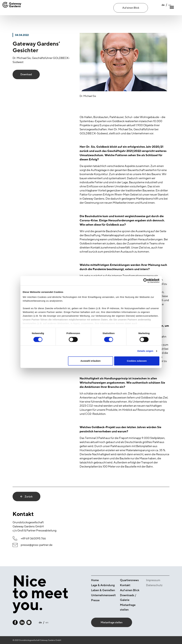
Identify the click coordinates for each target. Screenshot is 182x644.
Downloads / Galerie (128, 598)
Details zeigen (145, 351)
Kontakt (125, 585)
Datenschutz (154, 585)
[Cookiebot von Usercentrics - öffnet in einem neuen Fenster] (146, 281)
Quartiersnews (129, 580)
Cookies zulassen (137, 361)
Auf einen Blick (131, 8)
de (156, 8)
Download (26, 74)
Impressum (153, 580)
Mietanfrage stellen (128, 607)
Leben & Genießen (103, 590)
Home (95, 580)
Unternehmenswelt (103, 595)
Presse (95, 600)
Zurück (26, 496)
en (163, 8)
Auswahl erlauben (90, 361)
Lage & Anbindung (103, 585)
